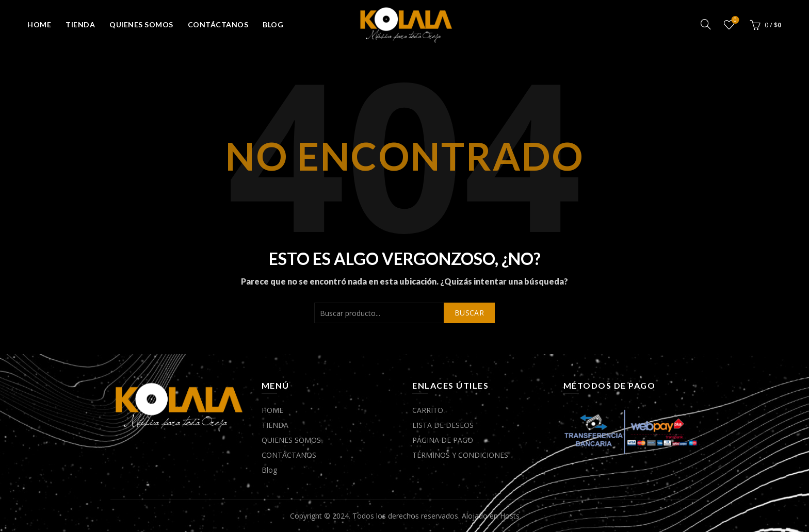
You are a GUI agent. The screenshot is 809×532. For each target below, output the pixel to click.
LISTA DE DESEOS (443, 425)
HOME (39, 24)
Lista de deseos (734, 20)
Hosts (510, 516)
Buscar (469, 313)
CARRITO (428, 410)
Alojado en (481, 516)
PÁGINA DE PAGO (443, 440)
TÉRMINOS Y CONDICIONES (460, 455)
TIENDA (80, 24)
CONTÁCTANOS (218, 24)
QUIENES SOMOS (141, 24)
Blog (273, 24)
